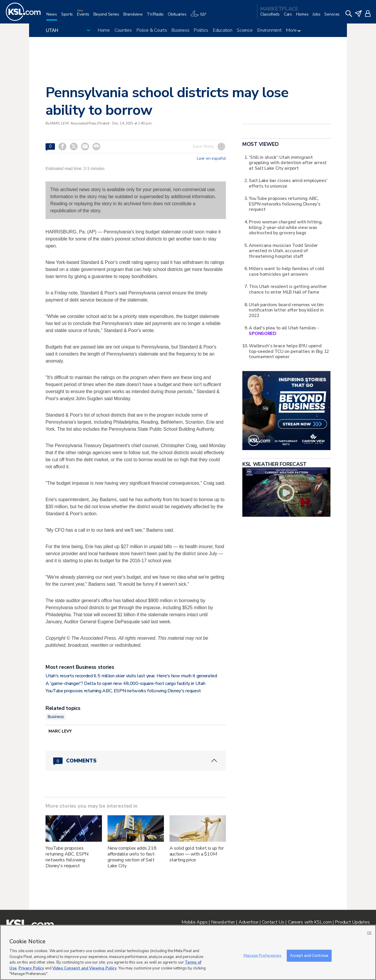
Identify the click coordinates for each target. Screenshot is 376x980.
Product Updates (352, 922)
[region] (188, 952)
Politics (201, 30)
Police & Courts (152, 30)
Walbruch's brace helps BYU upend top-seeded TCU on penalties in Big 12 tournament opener (289, 351)
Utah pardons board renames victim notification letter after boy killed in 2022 (286, 310)
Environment (270, 30)
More (293, 30)
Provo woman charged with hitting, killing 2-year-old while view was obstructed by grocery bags (286, 227)
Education (223, 30)
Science (245, 30)
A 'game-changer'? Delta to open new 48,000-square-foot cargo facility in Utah (125, 683)
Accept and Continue (309, 955)
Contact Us (273, 922)
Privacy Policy (31, 968)
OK (369, 933)
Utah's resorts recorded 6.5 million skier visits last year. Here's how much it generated (131, 676)
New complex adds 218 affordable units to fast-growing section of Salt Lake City (132, 857)
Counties (123, 30)
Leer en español (211, 159)
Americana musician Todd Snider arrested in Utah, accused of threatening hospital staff (283, 251)
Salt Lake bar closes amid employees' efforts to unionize (288, 183)
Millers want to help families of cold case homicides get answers (286, 271)
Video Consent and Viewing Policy (84, 968)
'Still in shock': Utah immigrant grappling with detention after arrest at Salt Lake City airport (288, 163)
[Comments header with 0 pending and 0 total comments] (136, 761)
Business (180, 30)
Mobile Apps (194, 922)
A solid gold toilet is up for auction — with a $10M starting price (197, 854)
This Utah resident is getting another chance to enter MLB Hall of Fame (288, 289)
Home (104, 30)
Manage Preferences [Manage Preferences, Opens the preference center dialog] (262, 955)
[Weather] (200, 17)
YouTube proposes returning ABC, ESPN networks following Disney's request (123, 691)
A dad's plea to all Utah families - (284, 330)
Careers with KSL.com (310, 922)
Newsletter (223, 922)
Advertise (248, 922)
